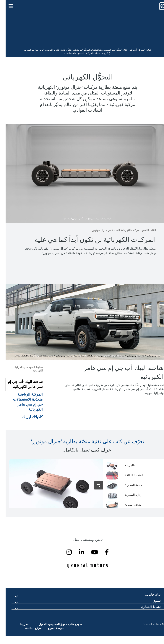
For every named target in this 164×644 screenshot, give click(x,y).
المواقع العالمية (29, 636)
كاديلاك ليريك (27, 417)
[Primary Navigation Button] (5, 7)
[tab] (82, 603)
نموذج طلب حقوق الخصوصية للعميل (55, 632)
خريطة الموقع (50, 636)
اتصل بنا (19, 632)
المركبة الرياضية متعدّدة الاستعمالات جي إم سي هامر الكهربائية (22, 402)
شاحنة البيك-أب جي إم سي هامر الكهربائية (20, 385)
